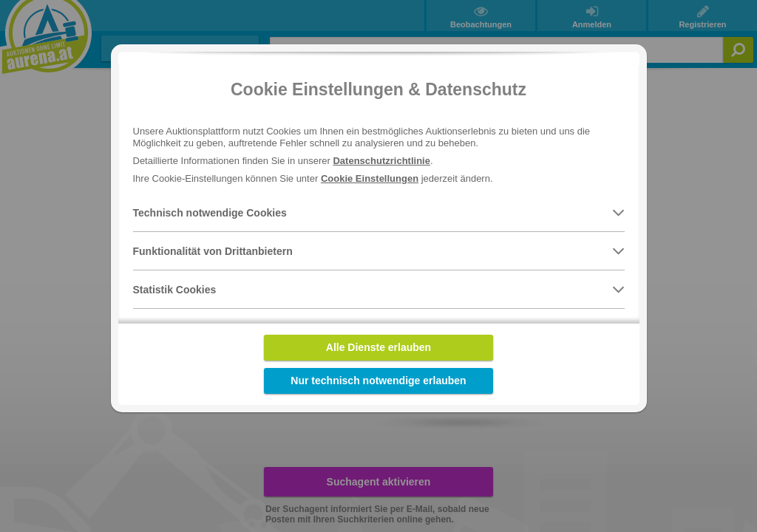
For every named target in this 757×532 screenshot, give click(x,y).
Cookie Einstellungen (370, 178)
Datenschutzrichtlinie (381, 161)
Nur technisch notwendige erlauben (378, 381)
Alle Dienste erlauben (378, 347)
